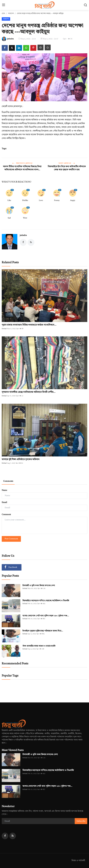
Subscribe (81, 821)
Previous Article (22, 163)
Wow (25, 218)
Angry (73, 200)
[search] (85, 5)
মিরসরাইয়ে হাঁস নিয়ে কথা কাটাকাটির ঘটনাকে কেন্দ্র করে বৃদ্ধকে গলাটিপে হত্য (67, 168)
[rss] (13, 836)
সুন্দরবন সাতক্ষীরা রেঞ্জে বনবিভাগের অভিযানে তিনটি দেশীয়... (29, 392)
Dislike (25, 200)
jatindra (23, 235)
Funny (57, 200)
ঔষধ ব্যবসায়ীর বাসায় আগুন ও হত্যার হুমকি (39, 646)
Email (4, 502)
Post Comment (11, 539)
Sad (9, 218)
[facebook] (5, 836)
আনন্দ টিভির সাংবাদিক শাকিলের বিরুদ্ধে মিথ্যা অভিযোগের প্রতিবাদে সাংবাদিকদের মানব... (22, 168)
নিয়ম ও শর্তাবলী (78, 861)
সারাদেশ (11, 13)
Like (9, 200)
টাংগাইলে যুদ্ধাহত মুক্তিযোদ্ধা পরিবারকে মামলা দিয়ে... (43, 631)
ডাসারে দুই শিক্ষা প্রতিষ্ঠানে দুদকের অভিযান (21, 459)
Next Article (67, 163)
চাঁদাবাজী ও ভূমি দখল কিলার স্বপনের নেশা (39, 586)
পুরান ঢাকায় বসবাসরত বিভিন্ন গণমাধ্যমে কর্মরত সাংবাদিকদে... (29, 325)
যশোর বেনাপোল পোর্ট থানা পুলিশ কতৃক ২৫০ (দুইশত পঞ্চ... (46, 616)
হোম (3, 13)
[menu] (4, 5)
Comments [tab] (8, 481)
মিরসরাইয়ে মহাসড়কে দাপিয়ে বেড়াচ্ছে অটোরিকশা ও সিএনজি (46, 601)
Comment (6, 514)
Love (41, 200)
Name (4, 490)
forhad (4, 329)
